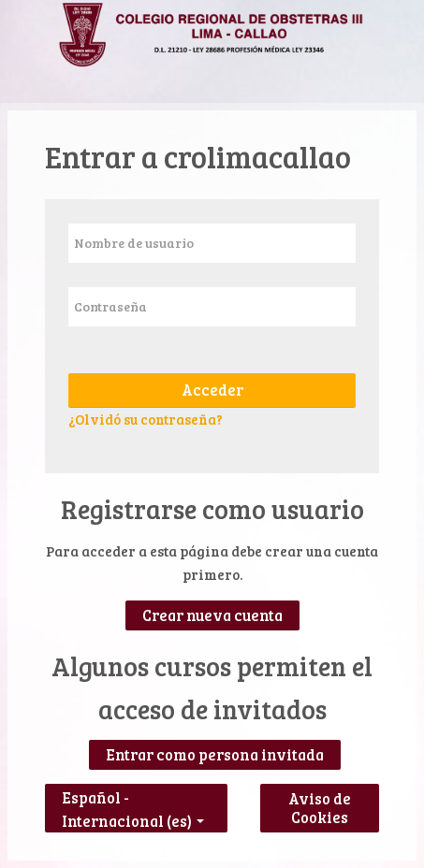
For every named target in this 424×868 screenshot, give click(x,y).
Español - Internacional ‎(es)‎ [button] (133, 794)
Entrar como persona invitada (215, 755)
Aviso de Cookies (320, 808)
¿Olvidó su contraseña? (146, 419)
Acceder (212, 390)
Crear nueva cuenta (212, 615)
